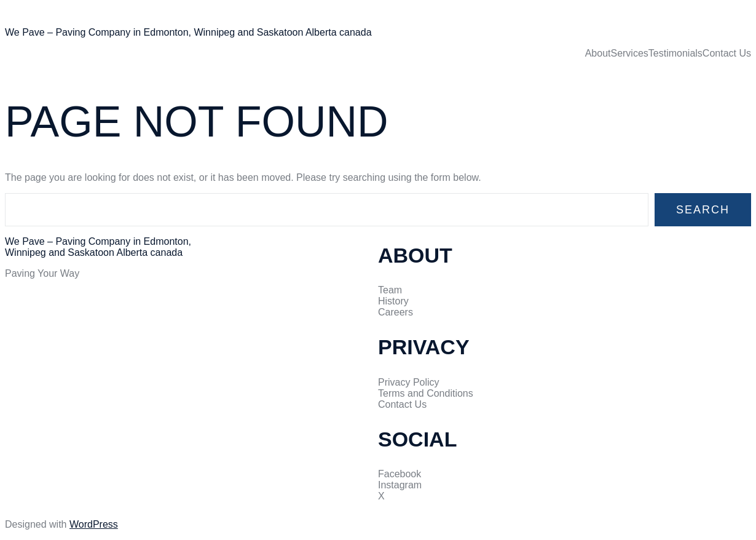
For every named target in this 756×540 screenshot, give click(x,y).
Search (703, 210)
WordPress (94, 524)
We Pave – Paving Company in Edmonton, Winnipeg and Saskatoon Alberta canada (188, 32)
